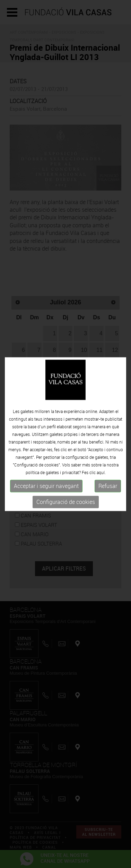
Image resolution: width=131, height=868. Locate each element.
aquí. (101, 473)
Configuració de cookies (66, 502)
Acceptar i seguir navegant (46, 486)
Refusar (108, 486)
